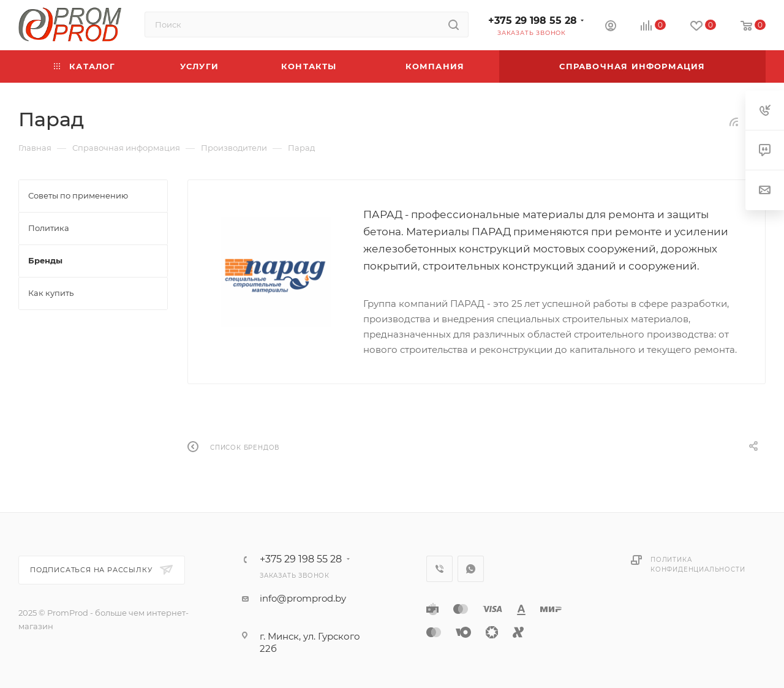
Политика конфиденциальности (698, 565)
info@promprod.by (303, 598)
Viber (439, 569)
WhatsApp (471, 569)
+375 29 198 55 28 (533, 21)
